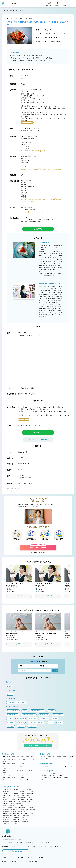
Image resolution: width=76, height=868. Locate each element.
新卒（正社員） (69, 766)
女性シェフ (15, 791)
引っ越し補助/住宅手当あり (15, 801)
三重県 (23, 764)
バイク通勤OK (30, 807)
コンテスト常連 (30, 791)
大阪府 (9, 757)
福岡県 (11, 780)
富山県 (17, 771)
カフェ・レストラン (61, 775)
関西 (4, 757)
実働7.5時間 (29, 793)
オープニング (22, 789)
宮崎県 (5, 782)
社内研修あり (21, 809)
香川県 (13, 777)
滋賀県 (18, 757)
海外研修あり (14, 809)
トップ (4, 11)
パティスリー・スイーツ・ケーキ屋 (48, 773)
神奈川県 (14, 759)
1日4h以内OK (22, 799)
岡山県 (13, 775)
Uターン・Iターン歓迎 (19, 813)
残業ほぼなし (30, 795)
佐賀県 (16, 780)
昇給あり (24, 801)
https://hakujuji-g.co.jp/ (26, 483)
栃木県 (33, 759)
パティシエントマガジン (19, 846)
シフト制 (13, 797)
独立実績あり (22, 791)
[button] (6, 37)
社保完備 (5, 801)
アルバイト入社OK (7, 817)
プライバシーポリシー (16, 861)
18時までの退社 (16, 795)
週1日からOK (29, 797)
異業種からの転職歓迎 (8, 813)
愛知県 (9, 764)
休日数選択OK (25, 821)
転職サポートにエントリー (38, 547)
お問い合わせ (39, 858)
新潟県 (12, 771)
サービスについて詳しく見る (39, 553)
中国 (4, 775)
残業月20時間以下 (7, 795)
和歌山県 (33, 757)
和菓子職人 (65, 757)
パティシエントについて (9, 858)
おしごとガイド (32, 846)
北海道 (12, 766)
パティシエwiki (43, 846)
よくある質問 (29, 858)
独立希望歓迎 (27, 811)
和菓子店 (60, 777)
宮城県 (17, 766)
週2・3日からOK (7, 799)
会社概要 (21, 858)
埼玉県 (24, 759)
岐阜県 (18, 764)
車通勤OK (23, 807)
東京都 (9, 759)
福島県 (9, 768)
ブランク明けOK (17, 815)
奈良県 (27, 757)
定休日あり (22, 793)
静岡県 (13, 764)
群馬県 (5, 761)
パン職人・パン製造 (51, 757)
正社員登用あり (20, 803)
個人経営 (29, 789)
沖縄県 (15, 782)
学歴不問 (20, 811)
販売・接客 (59, 757)
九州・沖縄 (5, 780)
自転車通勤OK (6, 809)
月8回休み (23, 817)
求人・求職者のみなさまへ (31, 861)
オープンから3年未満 (13, 793)
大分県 (30, 780)
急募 (27, 809)
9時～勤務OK (30, 799)
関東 (4, 759)
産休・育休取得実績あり (16, 821)
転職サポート (6, 846)
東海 (4, 764)
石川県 (21, 771)
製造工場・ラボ (54, 777)
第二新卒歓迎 (6, 811)
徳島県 (18, 777)
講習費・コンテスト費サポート (9, 805)
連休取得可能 (16, 817)
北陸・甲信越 (6, 771)
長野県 (5, 773)
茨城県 (28, 759)
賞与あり (30, 801)
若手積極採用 (14, 811)
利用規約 (5, 861)
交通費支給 (12, 803)
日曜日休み (26, 819)
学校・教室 (66, 777)
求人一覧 (9, 11)
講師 (71, 757)
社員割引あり (20, 805)
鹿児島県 (10, 782)
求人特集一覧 (30, 843)
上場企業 (5, 793)
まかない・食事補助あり (8, 807)
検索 (55, 670)
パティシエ (43, 757)
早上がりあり (6, 797)
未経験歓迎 (33, 809)
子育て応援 (5, 789)
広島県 (9, 775)
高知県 (23, 777)
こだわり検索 (20, 843)
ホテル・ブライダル (61, 773)
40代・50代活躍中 (27, 815)
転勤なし (17, 807)
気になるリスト (50, 843)
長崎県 (20, 780)
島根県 (18, 775)
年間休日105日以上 (7, 819)
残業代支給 (5, 803)
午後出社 (23, 795)
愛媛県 (9, 777)
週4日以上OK (15, 799)
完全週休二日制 (14, 823)
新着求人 (11, 843)
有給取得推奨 (6, 821)
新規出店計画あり (7, 791)
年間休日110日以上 (17, 819)
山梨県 (31, 771)
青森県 (21, 766)
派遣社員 (63, 766)
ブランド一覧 (40, 843)
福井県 (26, 771)
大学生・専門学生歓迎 (8, 815)
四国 (4, 777)
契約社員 (47, 766)
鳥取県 (23, 775)
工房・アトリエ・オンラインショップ (48, 775)
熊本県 (25, 780)
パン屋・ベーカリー (45, 777)
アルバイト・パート (55, 766)
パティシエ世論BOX (56, 846)
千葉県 (19, 759)
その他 (47, 759)
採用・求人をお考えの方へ (15, 851)
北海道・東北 (6, 766)
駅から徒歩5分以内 (14, 789)
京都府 (23, 757)
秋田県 (31, 766)
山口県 (27, 775)
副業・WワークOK (29, 813)
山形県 (5, 768)
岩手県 (26, 766)
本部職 (42, 759)
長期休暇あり (6, 823)
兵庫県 (13, 757)
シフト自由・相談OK (21, 797)
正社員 (42, 766)
